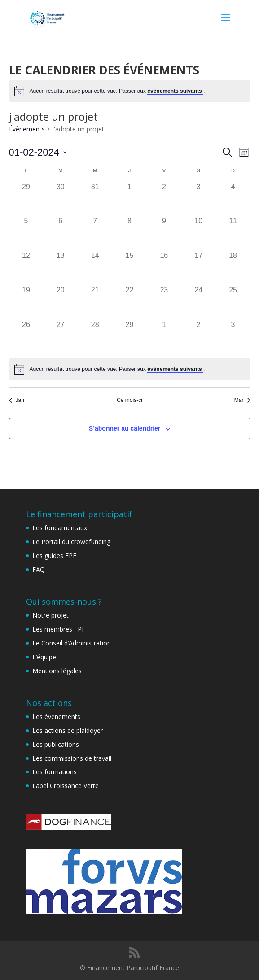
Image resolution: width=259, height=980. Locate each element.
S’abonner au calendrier (125, 428)
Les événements (56, 716)
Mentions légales (57, 671)
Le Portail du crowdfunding (71, 542)
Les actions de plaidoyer (68, 730)
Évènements (27, 129)
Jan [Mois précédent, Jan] (17, 400)
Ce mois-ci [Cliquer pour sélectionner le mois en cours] (129, 400)
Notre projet (50, 615)
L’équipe (44, 657)
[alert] (130, 91)
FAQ (39, 569)
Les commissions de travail (72, 758)
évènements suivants (175, 91)
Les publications (56, 744)
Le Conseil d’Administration (72, 643)
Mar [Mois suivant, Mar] (242, 400)
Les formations (55, 772)
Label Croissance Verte (66, 786)
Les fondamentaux (60, 528)
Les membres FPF (59, 629)
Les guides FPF (54, 555)
